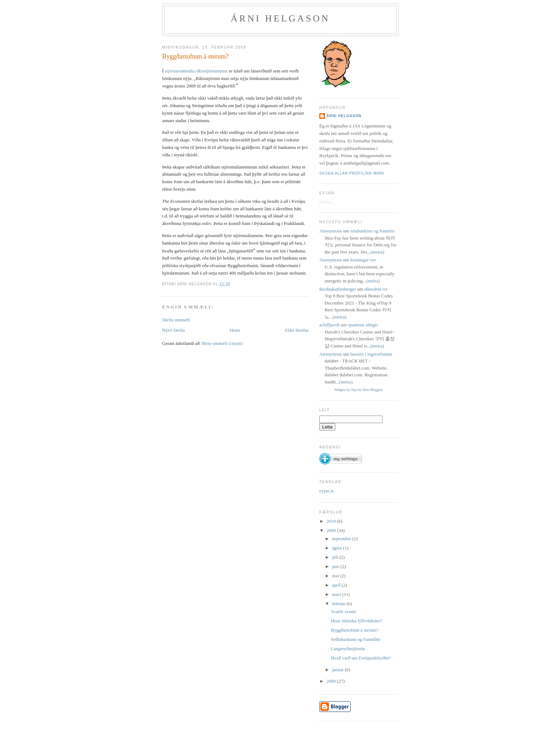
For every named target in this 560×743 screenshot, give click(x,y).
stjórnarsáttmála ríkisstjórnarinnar (196, 71)
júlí (336, 557)
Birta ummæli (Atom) (222, 343)
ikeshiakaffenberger (338, 289)
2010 (332, 521)
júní (336, 566)
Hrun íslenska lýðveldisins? (356, 621)
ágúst (338, 548)
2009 (332, 530)
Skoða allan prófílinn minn (352, 173)
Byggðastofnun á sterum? (195, 56)
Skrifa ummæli (176, 320)
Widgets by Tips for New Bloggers (359, 390)
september (342, 539)
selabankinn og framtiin (372, 231)
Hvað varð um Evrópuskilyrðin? (361, 658)
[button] (341, 456)
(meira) (377, 252)
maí (336, 576)
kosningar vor (363, 260)
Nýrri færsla (173, 330)
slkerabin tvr (376, 289)
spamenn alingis (363, 325)
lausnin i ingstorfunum (371, 354)
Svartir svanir (343, 611)
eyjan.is (326, 491)
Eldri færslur (297, 330)
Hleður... (327, 202)
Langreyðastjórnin (348, 649)
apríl (337, 585)
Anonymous (331, 231)
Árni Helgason (280, 18)
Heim (235, 330)
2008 (332, 681)
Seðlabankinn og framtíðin (356, 639)
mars (337, 594)
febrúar (339, 604)
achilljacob (329, 325)
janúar (339, 670)
